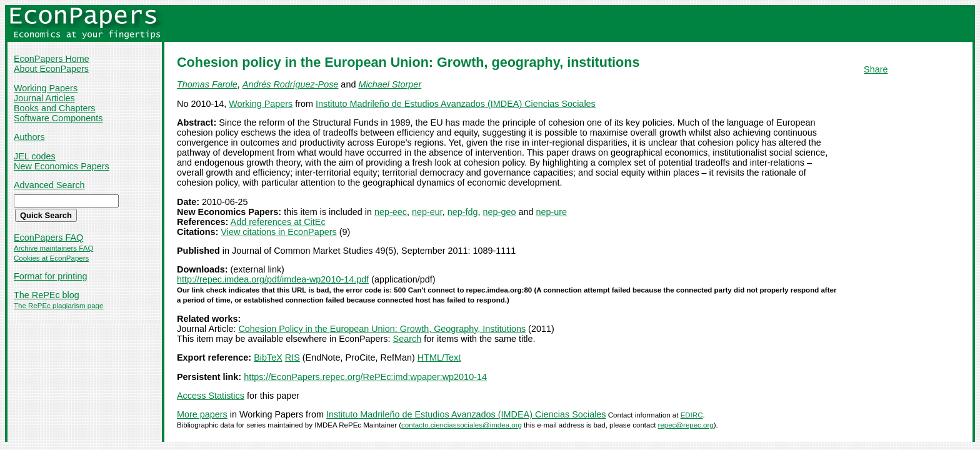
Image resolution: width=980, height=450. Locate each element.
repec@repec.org (686, 425)
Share (876, 69)
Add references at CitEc (278, 222)
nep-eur (427, 212)
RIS (292, 357)
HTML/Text (439, 357)
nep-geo (500, 212)
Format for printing (51, 276)
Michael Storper (390, 84)
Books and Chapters (54, 108)
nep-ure (551, 212)
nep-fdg (463, 212)
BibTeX (268, 357)
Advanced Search (49, 185)
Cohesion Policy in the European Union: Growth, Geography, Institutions (382, 329)
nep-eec (391, 212)
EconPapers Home (52, 59)
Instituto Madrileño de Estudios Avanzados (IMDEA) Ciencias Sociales (456, 104)
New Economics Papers (62, 166)
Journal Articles (44, 98)
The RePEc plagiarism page (58, 306)
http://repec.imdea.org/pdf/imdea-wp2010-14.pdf (273, 279)
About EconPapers (51, 69)
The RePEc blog (47, 295)
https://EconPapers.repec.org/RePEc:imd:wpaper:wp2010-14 (365, 377)
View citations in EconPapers (278, 232)
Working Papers (46, 88)
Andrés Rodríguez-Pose (291, 84)
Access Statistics (211, 396)
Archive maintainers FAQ (53, 248)
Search (407, 339)
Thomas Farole (207, 84)
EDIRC (692, 415)
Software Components (58, 118)
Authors (29, 137)
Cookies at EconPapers (51, 258)
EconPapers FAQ (48, 237)
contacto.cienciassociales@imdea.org (462, 425)
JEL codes (35, 156)
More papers (202, 414)
